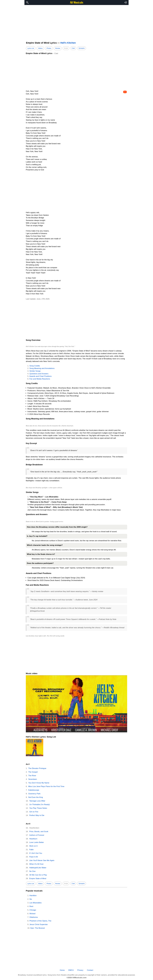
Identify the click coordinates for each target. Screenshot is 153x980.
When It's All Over (36, 864)
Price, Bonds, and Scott (39, 832)
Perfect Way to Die (37, 815)
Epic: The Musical (38, 928)
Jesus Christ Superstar (39, 924)
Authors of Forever (37, 835)
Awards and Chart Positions (40, 376)
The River (32, 776)
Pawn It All (34, 857)
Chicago (33, 910)
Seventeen (33, 779)
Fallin (32, 850)
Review (58, 48)
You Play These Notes (38, 808)
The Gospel (33, 772)
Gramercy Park (34, 794)
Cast (73, 48)
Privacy (80, 970)
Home (62, 970)
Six (31, 899)
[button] (126, 3)
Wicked (32, 914)
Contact (90, 970)
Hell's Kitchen (68, 43)
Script (66, 48)
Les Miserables (35, 903)
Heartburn (33, 839)
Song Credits (35, 366)
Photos (49, 48)
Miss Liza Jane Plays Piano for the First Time (46, 786)
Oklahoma (34, 917)
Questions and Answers (39, 374)
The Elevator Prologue (37, 768)
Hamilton (33, 896)
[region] (76, 22)
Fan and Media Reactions (40, 379)
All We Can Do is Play (38, 875)
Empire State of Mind (38, 879)
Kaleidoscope (34, 790)
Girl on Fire (34, 812)
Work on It (33, 846)
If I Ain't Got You (36, 853)
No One (32, 871)
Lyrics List (31, 48)
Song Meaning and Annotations (42, 368)
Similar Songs (35, 371)
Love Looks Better (37, 842)
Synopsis (82, 48)
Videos (40, 48)
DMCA (71, 970)
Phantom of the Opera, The (40, 921)
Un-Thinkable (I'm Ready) (40, 805)
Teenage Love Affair (37, 801)
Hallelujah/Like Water (38, 868)
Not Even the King (36, 797)
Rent (31, 906)
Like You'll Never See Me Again (42, 860)
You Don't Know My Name (39, 783)
